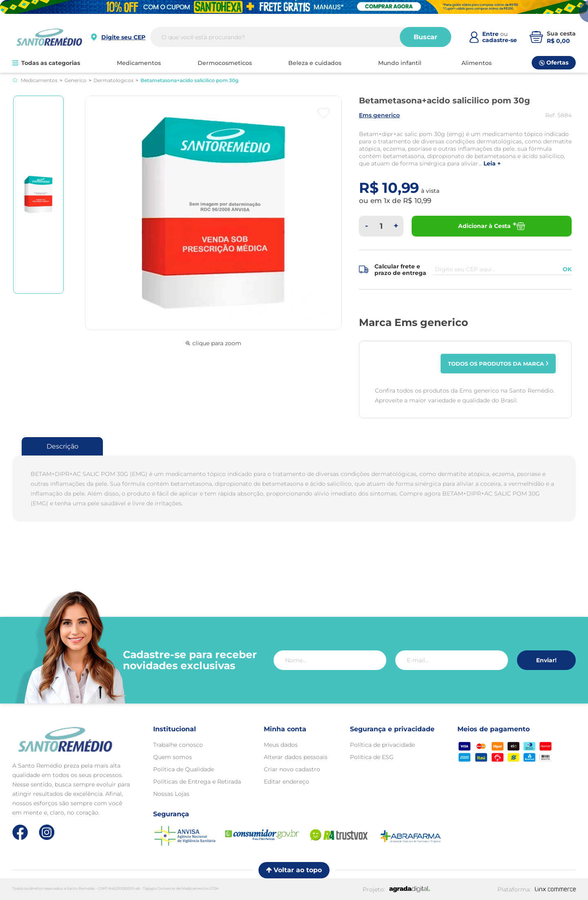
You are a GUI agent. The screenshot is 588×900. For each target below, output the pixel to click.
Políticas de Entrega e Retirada (197, 782)
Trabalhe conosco (178, 745)
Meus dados (281, 745)
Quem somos (173, 757)
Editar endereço (286, 782)
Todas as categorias (46, 63)
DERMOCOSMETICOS (225, 63)
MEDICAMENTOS (139, 63)
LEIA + (492, 164)
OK (567, 269)
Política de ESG (372, 757)
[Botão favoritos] (324, 113)
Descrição (62, 446)
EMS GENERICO (379, 115)
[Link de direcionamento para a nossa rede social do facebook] (20, 832)
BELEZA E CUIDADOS (315, 63)
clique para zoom (214, 343)
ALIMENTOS (477, 63)
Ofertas (554, 63)
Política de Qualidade (184, 769)
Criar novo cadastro (292, 769)
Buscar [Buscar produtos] (425, 37)
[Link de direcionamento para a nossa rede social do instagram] (47, 832)
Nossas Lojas (171, 794)
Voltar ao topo (294, 870)
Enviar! (546, 660)
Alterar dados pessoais (296, 757)
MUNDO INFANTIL (400, 63)
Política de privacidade (382, 745)
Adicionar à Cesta (492, 226)
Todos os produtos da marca (498, 364)
